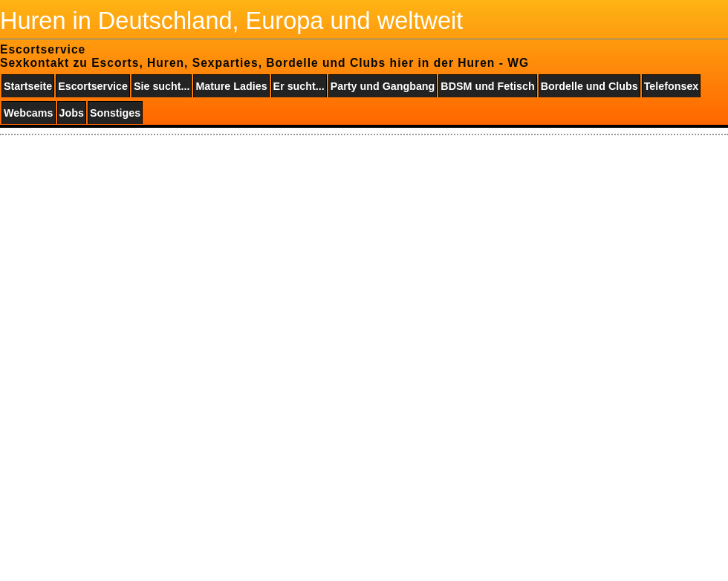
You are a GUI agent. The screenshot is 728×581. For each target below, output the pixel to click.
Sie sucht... (162, 86)
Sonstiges (115, 113)
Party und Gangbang (383, 86)
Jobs (72, 113)
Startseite (28, 86)
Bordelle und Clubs (589, 86)
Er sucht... (299, 86)
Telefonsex (672, 86)
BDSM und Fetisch (487, 86)
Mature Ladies (231, 86)
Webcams (29, 113)
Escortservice (93, 86)
